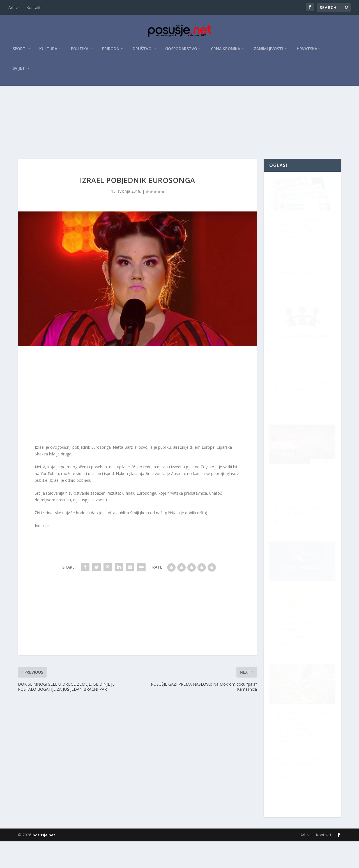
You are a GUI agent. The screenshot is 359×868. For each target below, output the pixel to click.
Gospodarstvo (181, 51)
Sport (19, 51)
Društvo (142, 51)
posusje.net (44, 862)
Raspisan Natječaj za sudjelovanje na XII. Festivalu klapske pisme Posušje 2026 (302, 638)
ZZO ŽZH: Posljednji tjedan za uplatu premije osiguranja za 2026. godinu (300, 256)
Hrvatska (307, 51)
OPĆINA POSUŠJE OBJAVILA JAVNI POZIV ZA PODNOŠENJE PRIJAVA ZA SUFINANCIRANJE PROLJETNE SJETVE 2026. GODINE (301, 511)
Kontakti (34, 7)
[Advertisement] (179, 130)
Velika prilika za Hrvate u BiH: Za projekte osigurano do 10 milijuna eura (301, 765)
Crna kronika (225, 51)
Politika (80, 51)
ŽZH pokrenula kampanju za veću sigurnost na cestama (295, 384)
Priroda (111, 51)
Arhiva (14, 7)
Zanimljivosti (268, 51)
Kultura (48, 51)
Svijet (19, 70)
